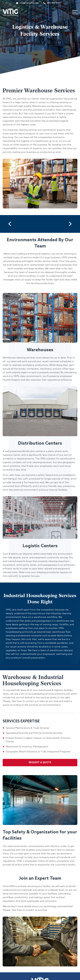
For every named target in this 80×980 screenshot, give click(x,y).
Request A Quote (40, 763)
